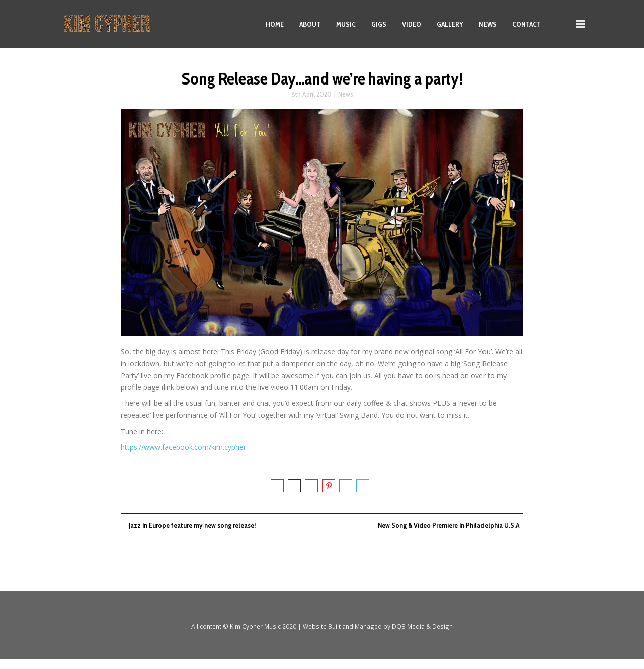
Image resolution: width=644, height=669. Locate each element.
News (346, 103)
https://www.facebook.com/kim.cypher (183, 455)
